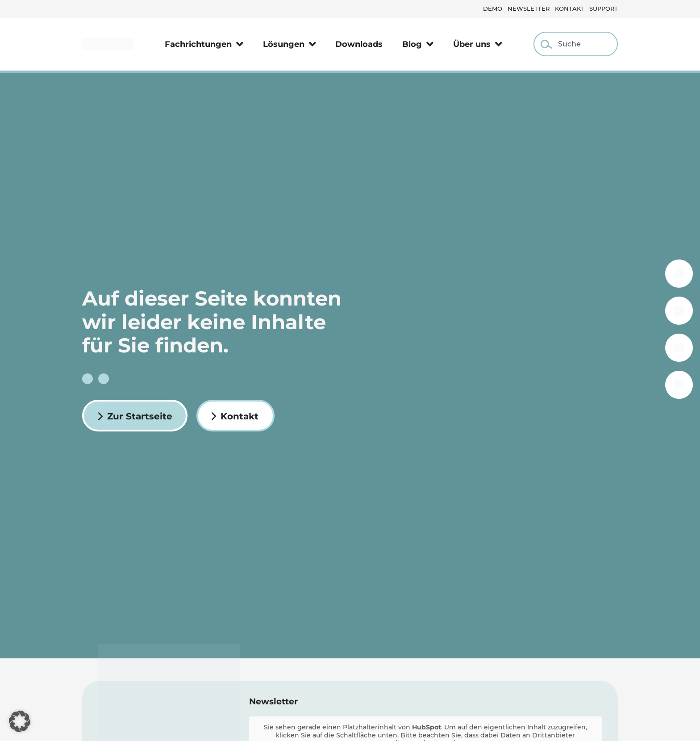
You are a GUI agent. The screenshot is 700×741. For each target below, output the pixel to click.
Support (604, 8)
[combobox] (576, 44)
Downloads (359, 44)
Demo (493, 8)
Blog (418, 44)
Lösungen (290, 44)
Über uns (478, 44)
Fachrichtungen (204, 44)
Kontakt (569, 8)
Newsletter (529, 8)
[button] (20, 721)
